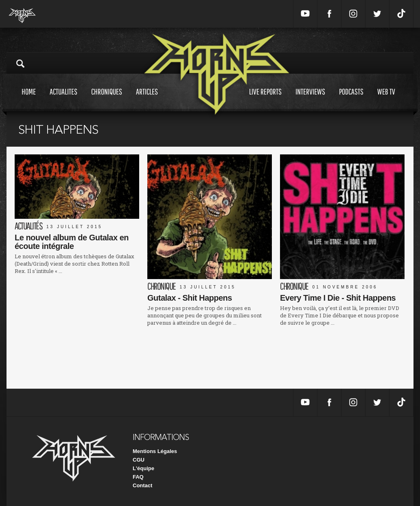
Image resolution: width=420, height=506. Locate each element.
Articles (147, 99)
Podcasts (351, 99)
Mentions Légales (155, 451)
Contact (142, 485)
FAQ (138, 477)
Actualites (63, 99)
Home (29, 99)
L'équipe (143, 468)
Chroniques (107, 99)
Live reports (265, 99)
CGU (139, 460)
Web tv (386, 99)
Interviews (310, 99)
